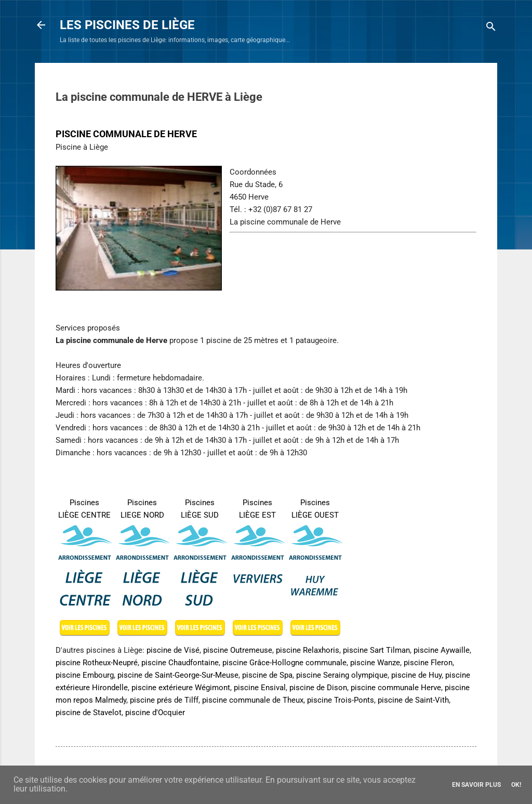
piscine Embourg (85, 675)
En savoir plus (476, 785)
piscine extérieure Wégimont (181, 688)
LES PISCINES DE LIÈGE (127, 25)
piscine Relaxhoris (308, 650)
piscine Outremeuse (238, 650)
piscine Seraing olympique (342, 675)
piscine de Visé (173, 650)
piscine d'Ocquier (155, 713)
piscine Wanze (375, 663)
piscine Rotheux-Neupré (97, 663)
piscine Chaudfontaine (180, 663)
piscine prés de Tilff (164, 700)
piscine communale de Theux (253, 700)
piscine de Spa (267, 675)
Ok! (516, 785)
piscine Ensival (260, 688)
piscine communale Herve (396, 688)
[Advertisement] (290, 253)
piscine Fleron (428, 663)
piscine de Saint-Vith (413, 700)
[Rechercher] (491, 28)
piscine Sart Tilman (376, 650)
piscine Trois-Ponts (341, 700)
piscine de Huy (416, 675)
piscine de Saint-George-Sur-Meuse (178, 675)
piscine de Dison (318, 688)
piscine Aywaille (442, 650)
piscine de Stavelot (89, 713)
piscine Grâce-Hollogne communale (284, 663)
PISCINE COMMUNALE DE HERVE (126, 134)
